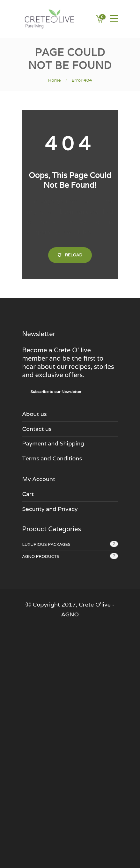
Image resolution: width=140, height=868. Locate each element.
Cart (28, 494)
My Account (39, 479)
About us (35, 414)
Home (55, 80)
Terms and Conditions (52, 458)
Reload (70, 255)
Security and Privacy (50, 509)
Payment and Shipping (53, 443)
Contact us (37, 429)
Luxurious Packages (46, 544)
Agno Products (41, 556)
